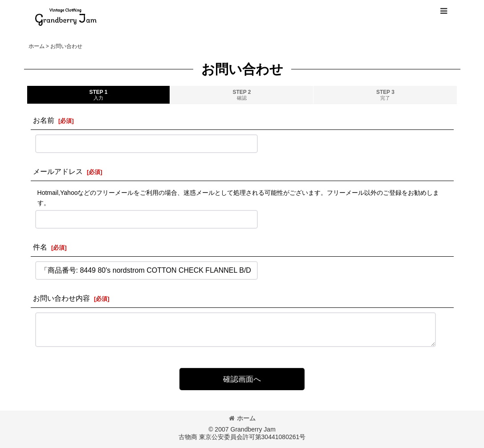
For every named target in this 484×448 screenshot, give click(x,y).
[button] (443, 11)
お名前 (44, 120)
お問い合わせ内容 (61, 298)
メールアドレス (58, 171)
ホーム (242, 418)
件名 (40, 247)
